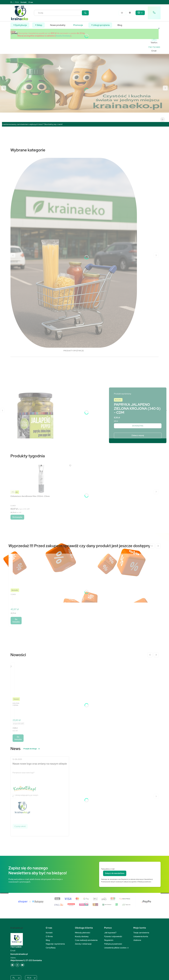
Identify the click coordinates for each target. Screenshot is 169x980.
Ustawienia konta (141, 936)
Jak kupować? (110, 933)
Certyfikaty (51, 948)
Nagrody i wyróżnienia (55, 944)
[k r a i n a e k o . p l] (154, 47)
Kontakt (24, 2)
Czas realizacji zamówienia (86, 940)
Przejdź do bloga (32, 749)
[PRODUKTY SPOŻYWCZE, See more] (74, 255)
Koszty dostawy (82, 936)
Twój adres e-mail (108, 869)
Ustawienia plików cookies (116, 948)
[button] (85, 13)
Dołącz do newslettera (115, 873)
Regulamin (109, 940)
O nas (31, 2)
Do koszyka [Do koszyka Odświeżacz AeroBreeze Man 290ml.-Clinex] (17, 517)
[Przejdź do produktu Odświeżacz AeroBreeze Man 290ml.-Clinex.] (41, 479)
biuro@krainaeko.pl (19, 954)
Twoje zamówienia (141, 933)
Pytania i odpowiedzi (113, 936)
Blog (48, 940)
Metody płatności (83, 933)
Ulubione (137, 940)
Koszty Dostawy (63, 36)
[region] (85, 124)
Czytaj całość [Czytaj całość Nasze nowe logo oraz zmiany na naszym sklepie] (20, 826)
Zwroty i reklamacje (83, 944)
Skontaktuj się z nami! (58, 124)
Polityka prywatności (113, 944)
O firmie (49, 936)
